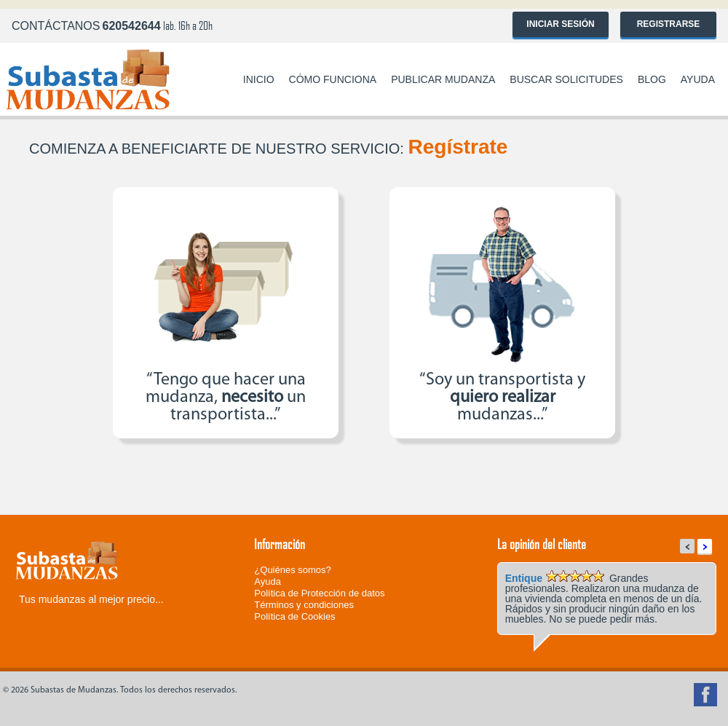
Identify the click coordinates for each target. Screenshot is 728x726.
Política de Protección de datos (319, 593)
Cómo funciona (333, 79)
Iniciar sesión (560, 24)
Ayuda (698, 79)
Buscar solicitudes (566, 79)
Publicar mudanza (443, 79)
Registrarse (669, 24)
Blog (652, 79)
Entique (524, 578)
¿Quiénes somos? (293, 570)
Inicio (259, 79)
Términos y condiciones (304, 605)
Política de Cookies (294, 616)
